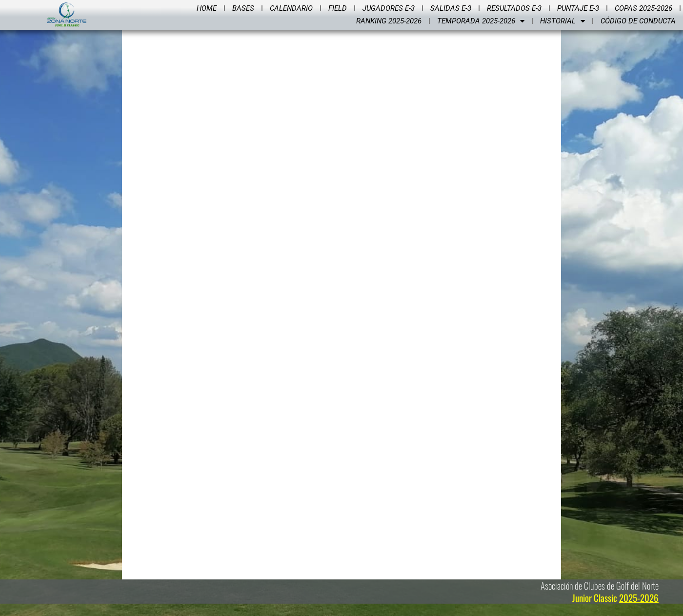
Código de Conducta (638, 21)
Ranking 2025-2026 (389, 21)
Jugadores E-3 (389, 8)
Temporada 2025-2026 (481, 21)
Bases (243, 8)
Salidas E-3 (451, 8)
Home (207, 8)
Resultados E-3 (514, 8)
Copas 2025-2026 (643, 8)
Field (338, 8)
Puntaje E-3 (578, 8)
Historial (562, 21)
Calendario (291, 8)
